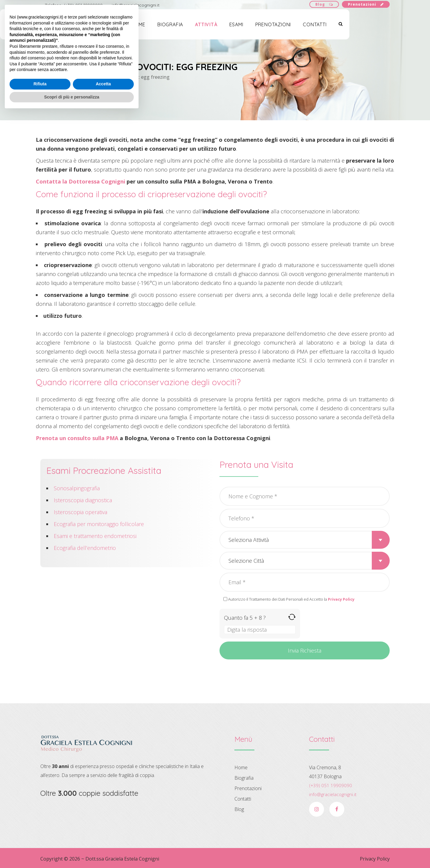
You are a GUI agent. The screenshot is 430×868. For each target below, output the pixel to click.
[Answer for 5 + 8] (260, 630)
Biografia (208, 27)
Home (176, 27)
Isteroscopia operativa (80, 512)
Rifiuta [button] (40, 839)
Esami (275, 27)
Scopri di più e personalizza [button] (72, 852)
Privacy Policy (375, 859)
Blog (324, 4)
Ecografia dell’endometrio (85, 548)
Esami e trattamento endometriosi (95, 536)
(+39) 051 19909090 (331, 785)
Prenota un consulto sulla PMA (77, 438)
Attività (245, 27)
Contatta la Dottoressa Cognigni (80, 181)
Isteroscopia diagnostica (83, 500)
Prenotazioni (366, 4)
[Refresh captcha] (292, 617)
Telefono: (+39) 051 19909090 (74, 5)
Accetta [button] (103, 839)
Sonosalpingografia (77, 488)
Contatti (353, 27)
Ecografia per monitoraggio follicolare (99, 524)
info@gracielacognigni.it (136, 5)
